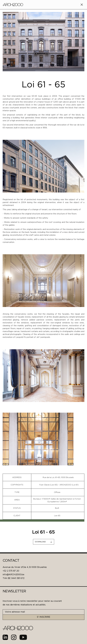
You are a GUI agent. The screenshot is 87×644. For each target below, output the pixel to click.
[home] (13, 5)
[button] (82, 5)
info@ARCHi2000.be (13, 575)
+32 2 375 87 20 (11, 571)
